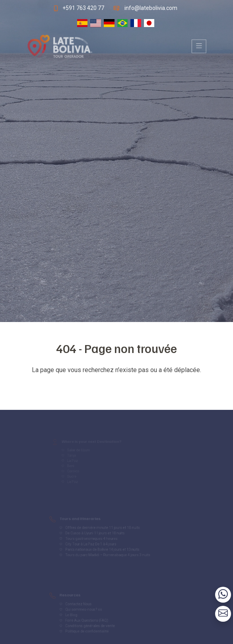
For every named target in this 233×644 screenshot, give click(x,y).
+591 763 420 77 (83, 8)
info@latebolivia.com (151, 8)
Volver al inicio (116, 386)
